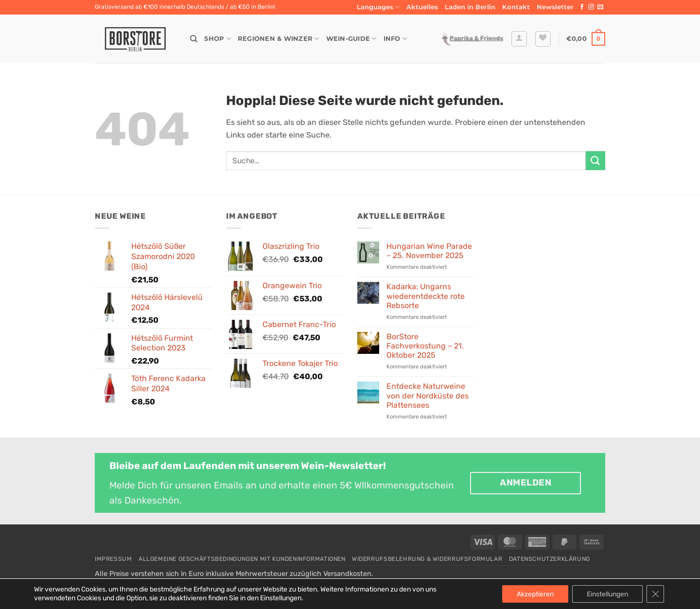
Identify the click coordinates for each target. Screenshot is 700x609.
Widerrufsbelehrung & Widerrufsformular (427, 559)
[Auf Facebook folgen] (582, 7)
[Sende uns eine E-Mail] (600, 7)
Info (395, 39)
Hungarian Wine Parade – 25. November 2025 (429, 251)
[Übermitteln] (595, 161)
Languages (378, 7)
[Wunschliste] (543, 39)
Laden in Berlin (470, 7)
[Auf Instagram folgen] (591, 7)
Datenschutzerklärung (550, 559)
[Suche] (194, 39)
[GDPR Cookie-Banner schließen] (655, 594)
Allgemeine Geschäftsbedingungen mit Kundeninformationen (242, 559)
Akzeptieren (535, 594)
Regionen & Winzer (279, 39)
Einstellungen (607, 594)
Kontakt (516, 7)
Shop (217, 39)
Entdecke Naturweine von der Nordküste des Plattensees (428, 395)
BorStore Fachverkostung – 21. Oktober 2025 (425, 346)
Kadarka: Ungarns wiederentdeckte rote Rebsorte (426, 296)
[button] (555, 7)
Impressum (114, 559)
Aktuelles (422, 7)
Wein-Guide (351, 39)
